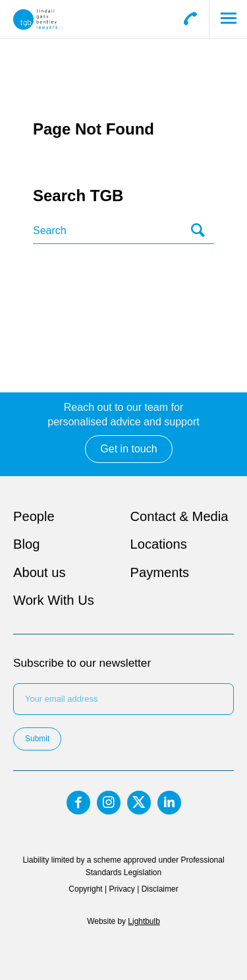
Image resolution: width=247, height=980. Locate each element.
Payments (160, 572)
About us (40, 572)
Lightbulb (144, 921)
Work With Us (54, 600)
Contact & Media (179, 516)
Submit (37, 739)
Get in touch (128, 449)
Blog (26, 544)
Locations (159, 544)
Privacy (122, 889)
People (34, 516)
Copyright (85, 889)
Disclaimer (160, 889)
